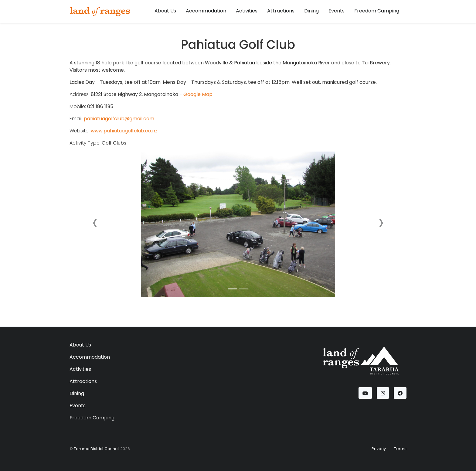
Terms (400, 449)
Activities (247, 11)
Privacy (379, 449)
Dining (311, 11)
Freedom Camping (377, 11)
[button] (95, 224)
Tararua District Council (97, 449)
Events (337, 11)
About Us (165, 11)
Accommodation (206, 11)
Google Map (198, 94)
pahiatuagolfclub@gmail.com (119, 119)
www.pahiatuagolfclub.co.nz (124, 131)
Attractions (281, 11)
